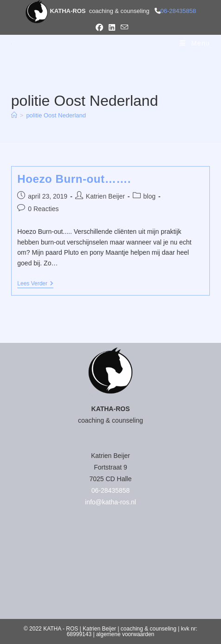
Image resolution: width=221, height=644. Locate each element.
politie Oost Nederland (56, 115)
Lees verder (35, 284)
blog (149, 196)
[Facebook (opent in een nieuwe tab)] (99, 28)
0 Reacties (43, 209)
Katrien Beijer (105, 196)
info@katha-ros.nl (110, 502)
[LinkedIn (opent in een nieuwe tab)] (112, 28)
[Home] (14, 115)
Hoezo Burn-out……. (74, 179)
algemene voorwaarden (125, 634)
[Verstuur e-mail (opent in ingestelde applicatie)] (123, 28)
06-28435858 (179, 11)
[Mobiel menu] (195, 43)
